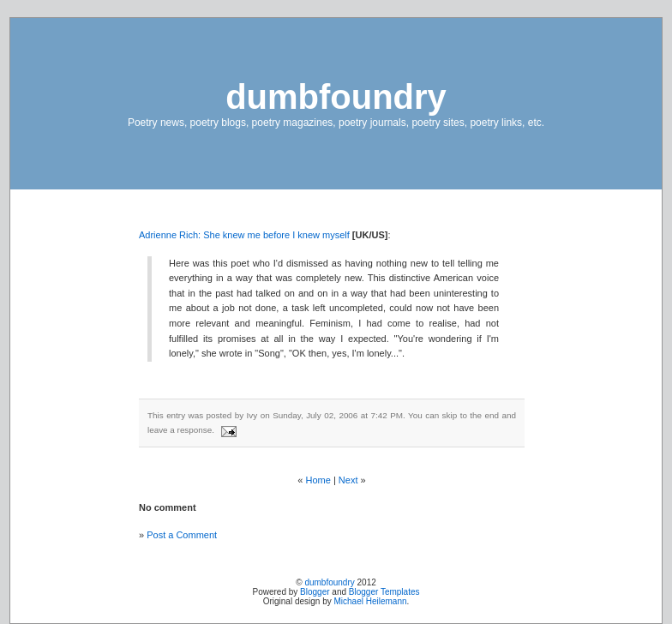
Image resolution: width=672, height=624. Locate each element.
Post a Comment (182, 535)
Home (318, 480)
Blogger (315, 592)
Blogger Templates (384, 592)
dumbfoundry (336, 97)
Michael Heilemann (371, 601)
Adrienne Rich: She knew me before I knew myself (244, 235)
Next (348, 480)
